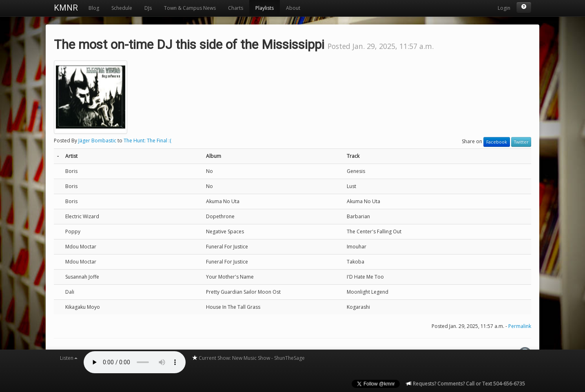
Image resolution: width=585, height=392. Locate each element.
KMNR (66, 8)
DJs (148, 8)
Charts (236, 8)
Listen (69, 358)
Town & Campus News (190, 8)
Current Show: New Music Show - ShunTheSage (248, 358)
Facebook (497, 142)
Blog (94, 8)
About (293, 8)
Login (504, 8)
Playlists (265, 8)
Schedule (122, 8)
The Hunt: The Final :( (147, 141)
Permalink (520, 326)
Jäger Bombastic (97, 141)
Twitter (521, 142)
